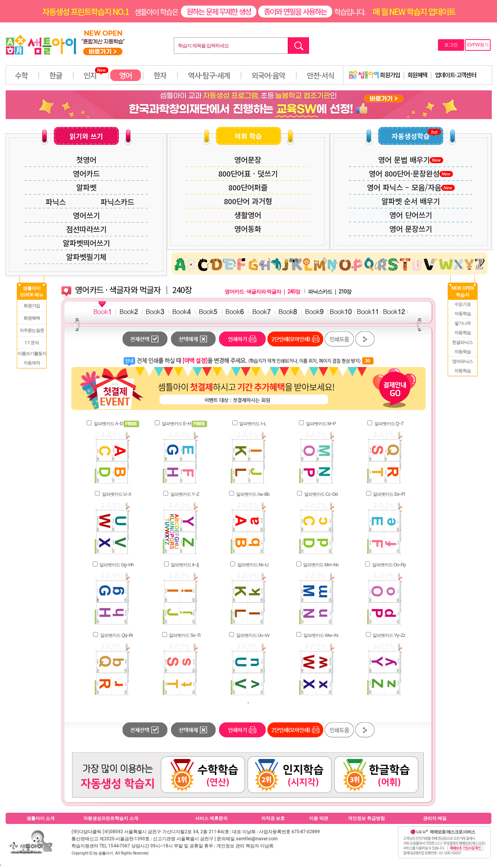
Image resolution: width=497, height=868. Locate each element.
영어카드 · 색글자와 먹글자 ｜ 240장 (262, 292)
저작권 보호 (273, 818)
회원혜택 (417, 75)
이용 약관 (319, 818)
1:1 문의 (32, 343)
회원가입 (374, 75)
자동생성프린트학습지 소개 (111, 818)
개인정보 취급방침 (366, 818)
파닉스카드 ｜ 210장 (330, 292)
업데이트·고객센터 (456, 75)
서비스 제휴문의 (211, 818)
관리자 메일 (435, 818)
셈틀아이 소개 (41, 818)
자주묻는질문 (32, 330)
